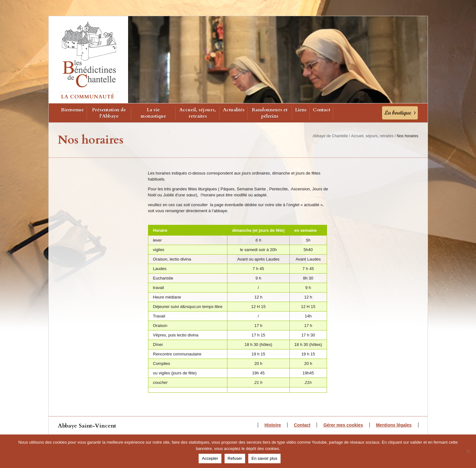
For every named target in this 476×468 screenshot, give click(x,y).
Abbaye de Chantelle (330, 136)
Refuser (235, 458)
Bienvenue (72, 110)
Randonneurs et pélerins (270, 113)
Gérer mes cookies (343, 425)
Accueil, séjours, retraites (198, 113)
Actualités (234, 110)
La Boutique (400, 113)
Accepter (210, 458)
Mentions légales (394, 425)
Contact (321, 110)
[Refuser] (468, 451)
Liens (301, 110)
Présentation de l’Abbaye (109, 113)
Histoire (273, 425)
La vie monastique (153, 113)
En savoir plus (264, 458)
